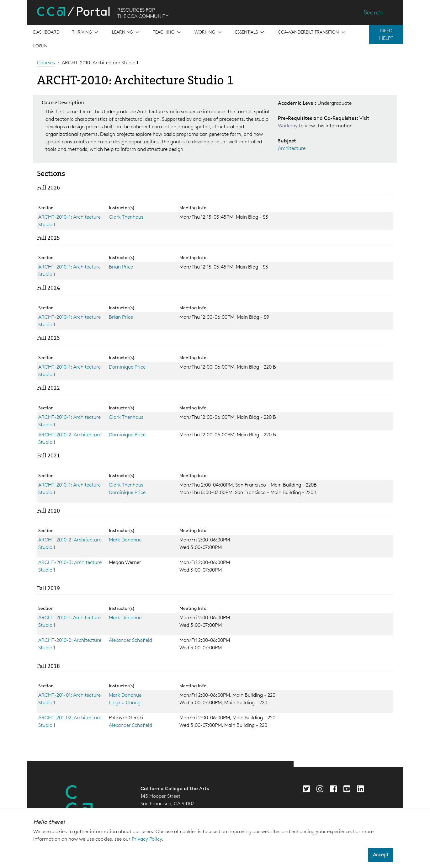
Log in (40, 46)
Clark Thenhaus (126, 217)
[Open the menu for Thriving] (86, 32)
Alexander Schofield (130, 640)
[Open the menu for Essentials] (250, 32)
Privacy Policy (147, 839)
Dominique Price (127, 367)
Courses (46, 63)
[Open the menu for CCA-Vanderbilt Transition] (312, 32)
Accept (381, 855)
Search (373, 12)
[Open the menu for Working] (209, 32)
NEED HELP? (386, 34)
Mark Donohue (125, 540)
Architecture (292, 148)
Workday (288, 126)
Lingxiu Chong (125, 703)
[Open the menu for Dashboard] (46, 32)
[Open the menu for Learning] (126, 32)
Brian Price (121, 267)
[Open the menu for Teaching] (167, 32)
